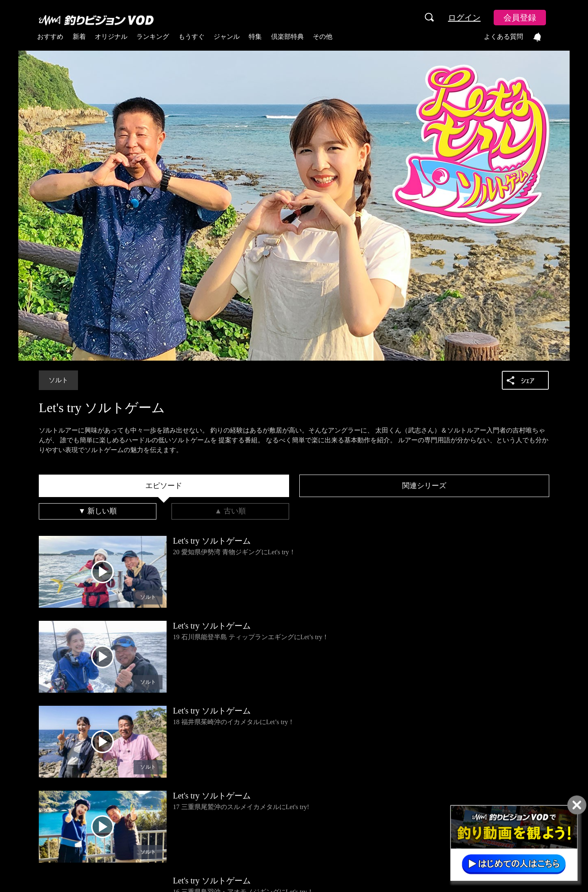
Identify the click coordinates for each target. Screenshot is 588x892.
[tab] (164, 486)
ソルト (58, 380)
